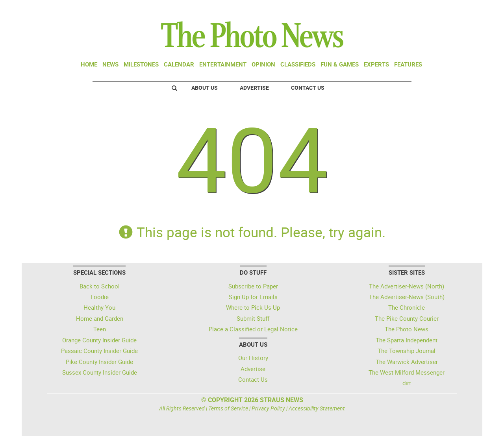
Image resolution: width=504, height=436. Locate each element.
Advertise (254, 88)
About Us (205, 88)
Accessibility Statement (317, 408)
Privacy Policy (268, 408)
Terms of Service (228, 408)
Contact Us (308, 88)
